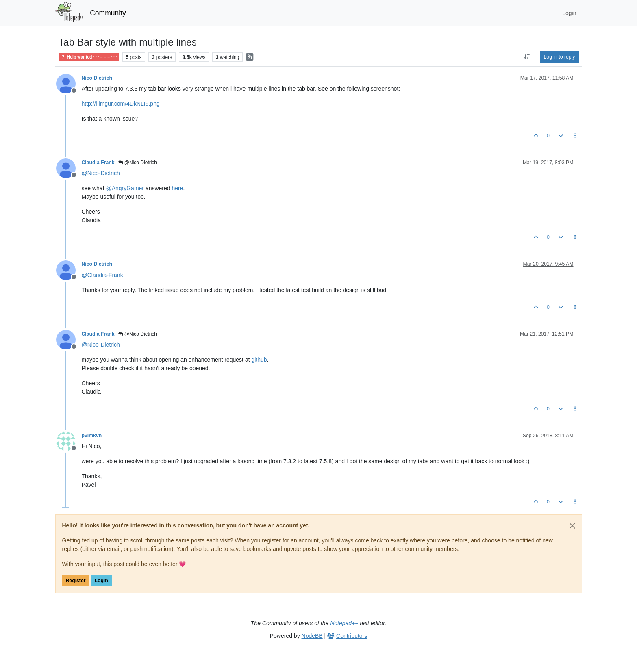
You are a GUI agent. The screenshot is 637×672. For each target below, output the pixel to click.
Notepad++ (344, 623)
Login (101, 581)
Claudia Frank (98, 163)
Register (76, 581)
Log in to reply (560, 57)
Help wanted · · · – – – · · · (89, 57)
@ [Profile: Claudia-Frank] (102, 275)
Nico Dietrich (97, 78)
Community (108, 13)
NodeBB (312, 636)
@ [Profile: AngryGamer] (125, 188)
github (259, 360)
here (178, 188)
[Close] (572, 526)
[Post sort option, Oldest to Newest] (527, 57)
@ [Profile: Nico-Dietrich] (101, 173)
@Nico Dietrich (138, 163)
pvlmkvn (92, 436)
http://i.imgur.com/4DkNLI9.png (121, 104)
